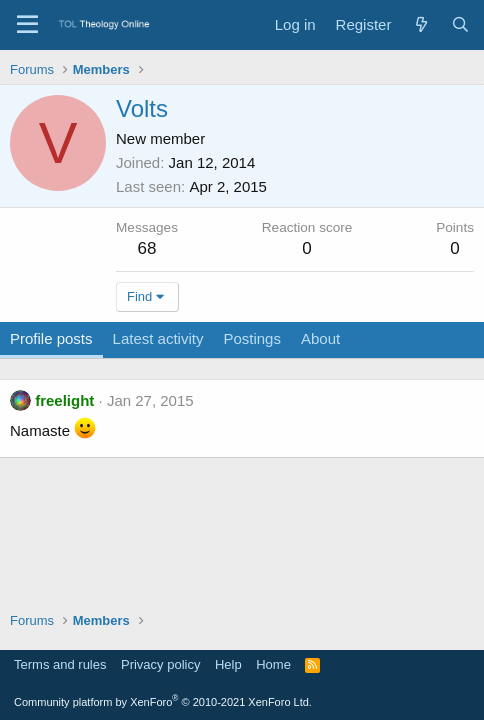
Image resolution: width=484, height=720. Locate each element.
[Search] (460, 24)
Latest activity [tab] (158, 338)
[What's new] (420, 24)
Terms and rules (60, 664)
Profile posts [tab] (51, 338)
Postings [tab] (252, 338)
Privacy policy (160, 664)
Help (228, 664)
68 (147, 248)
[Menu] (27, 25)
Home (273, 664)
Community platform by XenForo (163, 702)
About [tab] (320, 338)
